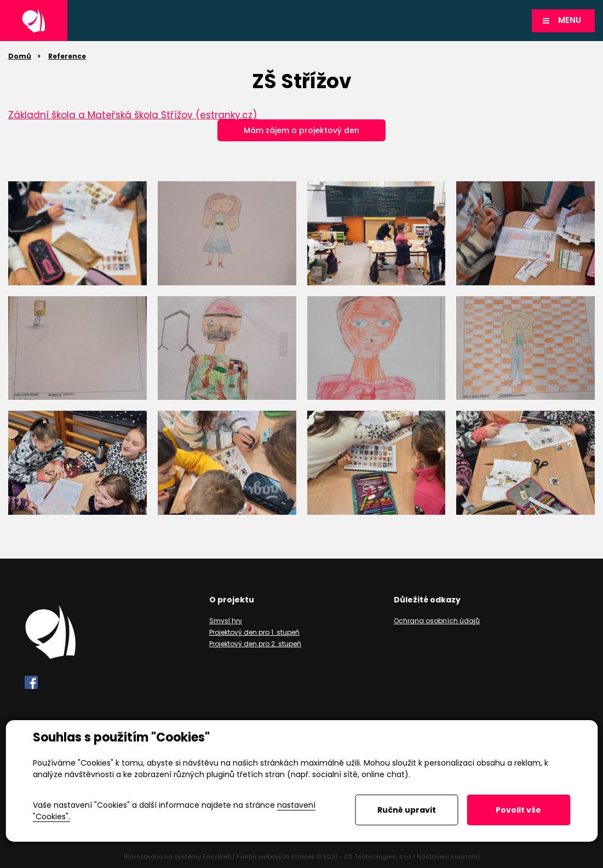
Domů (20, 56)
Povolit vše (518, 810)
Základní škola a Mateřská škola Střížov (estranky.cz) (133, 115)
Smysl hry (226, 621)
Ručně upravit (407, 810)
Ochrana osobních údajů (437, 621)
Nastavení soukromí (448, 856)
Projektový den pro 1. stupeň (254, 632)
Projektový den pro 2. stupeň (255, 644)
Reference (67, 56)
